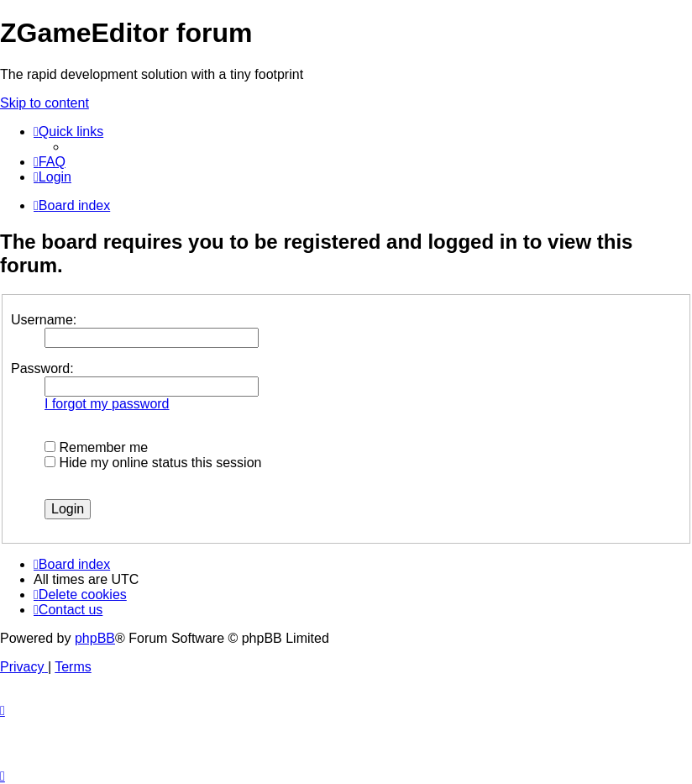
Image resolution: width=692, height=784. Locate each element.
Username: (44, 320)
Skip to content (45, 103)
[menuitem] (50, 162)
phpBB (95, 638)
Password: (42, 368)
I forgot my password (107, 404)
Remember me (96, 447)
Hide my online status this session (153, 463)
